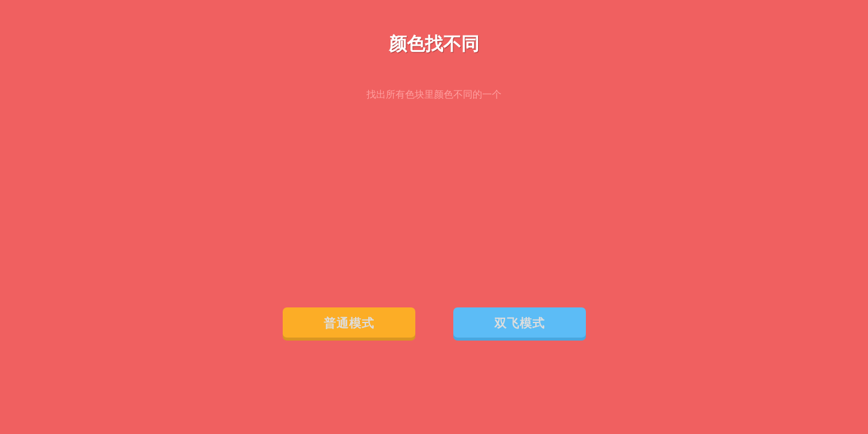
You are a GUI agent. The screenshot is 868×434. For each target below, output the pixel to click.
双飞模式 (520, 323)
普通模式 (349, 323)
